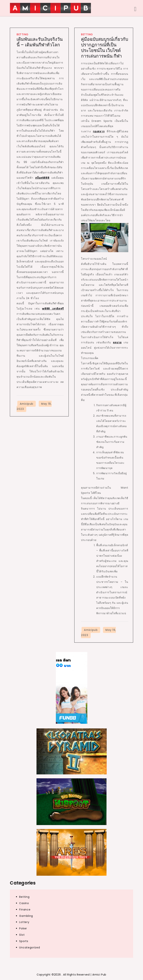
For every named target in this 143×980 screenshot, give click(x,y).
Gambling (26, 916)
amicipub (27, 404)
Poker (23, 928)
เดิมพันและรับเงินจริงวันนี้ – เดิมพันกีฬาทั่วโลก (40, 42)
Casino (24, 903)
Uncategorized (30, 947)
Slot (22, 935)
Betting (23, 34)
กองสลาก (99, 131)
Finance (25, 910)
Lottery (24, 922)
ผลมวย (117, 342)
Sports (24, 941)
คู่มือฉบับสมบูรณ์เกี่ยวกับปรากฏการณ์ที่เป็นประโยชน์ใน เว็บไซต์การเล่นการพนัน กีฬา (105, 48)
